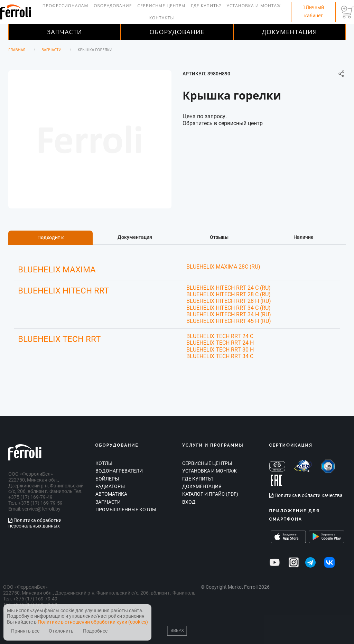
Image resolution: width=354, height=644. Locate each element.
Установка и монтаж (254, 6)
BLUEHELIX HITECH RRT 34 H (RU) (229, 314)
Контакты (162, 18)
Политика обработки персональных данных (35, 523)
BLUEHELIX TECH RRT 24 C (220, 336)
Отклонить (61, 631)
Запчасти (65, 32)
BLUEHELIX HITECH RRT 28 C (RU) (229, 294)
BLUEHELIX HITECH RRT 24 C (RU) (229, 288)
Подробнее (95, 631)
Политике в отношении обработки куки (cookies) (93, 622)
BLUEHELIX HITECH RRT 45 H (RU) (229, 321)
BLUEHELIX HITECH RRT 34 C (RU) (229, 308)
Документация (290, 32)
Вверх (177, 630)
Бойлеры (107, 479)
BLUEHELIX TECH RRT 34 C (220, 356)
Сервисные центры (161, 6)
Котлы (104, 463)
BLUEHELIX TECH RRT (59, 339)
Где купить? (206, 6)
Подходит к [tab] (51, 237)
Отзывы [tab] (219, 237)
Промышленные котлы (126, 510)
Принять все (25, 631)
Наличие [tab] (304, 237)
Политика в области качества (306, 495)
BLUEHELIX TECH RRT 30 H (220, 350)
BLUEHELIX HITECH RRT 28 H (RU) (229, 301)
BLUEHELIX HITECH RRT (63, 291)
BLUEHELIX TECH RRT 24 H (220, 343)
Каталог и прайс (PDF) (210, 494)
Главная (17, 50)
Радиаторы (110, 486)
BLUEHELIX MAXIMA (57, 270)
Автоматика (111, 494)
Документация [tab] (135, 237)
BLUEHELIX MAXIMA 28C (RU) (223, 267)
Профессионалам (65, 6)
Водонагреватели (119, 471)
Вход (189, 502)
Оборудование (113, 6)
